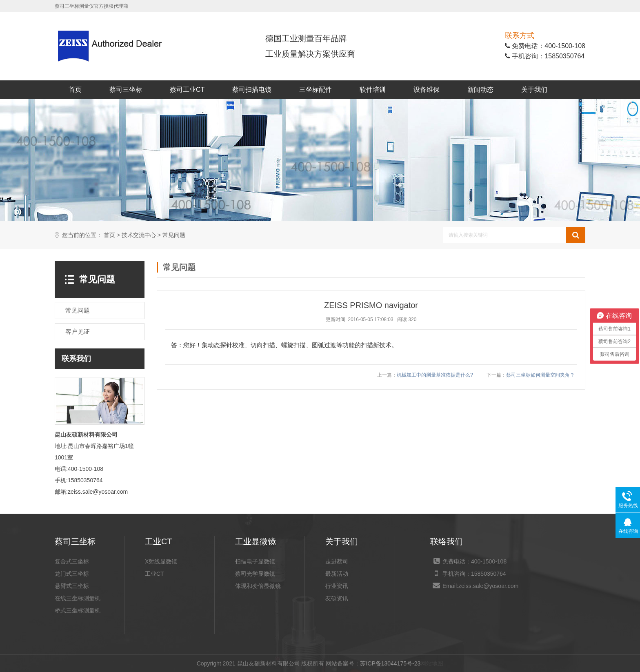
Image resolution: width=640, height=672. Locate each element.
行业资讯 (337, 586)
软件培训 (373, 90)
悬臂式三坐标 (72, 586)
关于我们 (534, 90)
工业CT (154, 574)
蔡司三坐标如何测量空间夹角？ (540, 375)
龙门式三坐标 (72, 574)
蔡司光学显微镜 (255, 574)
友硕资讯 (337, 598)
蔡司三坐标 (126, 90)
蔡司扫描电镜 (252, 90)
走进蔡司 (337, 561)
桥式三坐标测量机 (78, 610)
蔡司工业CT (187, 90)
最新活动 (337, 574)
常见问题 (174, 235)
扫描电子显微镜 (255, 561)
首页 (75, 90)
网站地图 (432, 663)
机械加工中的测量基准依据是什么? (435, 375)
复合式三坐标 (72, 561)
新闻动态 (480, 90)
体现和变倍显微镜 (258, 586)
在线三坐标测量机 (78, 598)
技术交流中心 (139, 235)
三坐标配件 (316, 90)
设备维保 (427, 90)
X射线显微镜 (161, 561)
